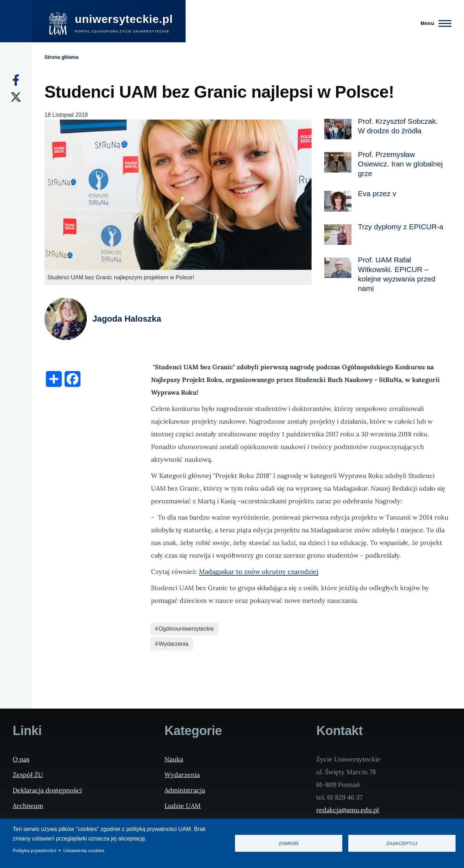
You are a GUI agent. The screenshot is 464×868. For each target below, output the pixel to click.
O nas (21, 759)
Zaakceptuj (402, 843)
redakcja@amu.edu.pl (348, 810)
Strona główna (61, 57)
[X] (16, 97)
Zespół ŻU (28, 775)
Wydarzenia (174, 644)
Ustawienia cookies (84, 851)
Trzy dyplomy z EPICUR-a (400, 227)
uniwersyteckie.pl (124, 19)
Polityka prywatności (34, 851)
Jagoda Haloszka (127, 319)
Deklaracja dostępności (47, 790)
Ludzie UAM (183, 806)
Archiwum (28, 806)
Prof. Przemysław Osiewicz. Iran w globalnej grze (400, 164)
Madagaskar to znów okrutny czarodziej (259, 572)
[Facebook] (16, 80)
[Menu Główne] (434, 23)
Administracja (185, 790)
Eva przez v (377, 193)
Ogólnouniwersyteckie (186, 629)
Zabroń (289, 843)
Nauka (174, 759)
